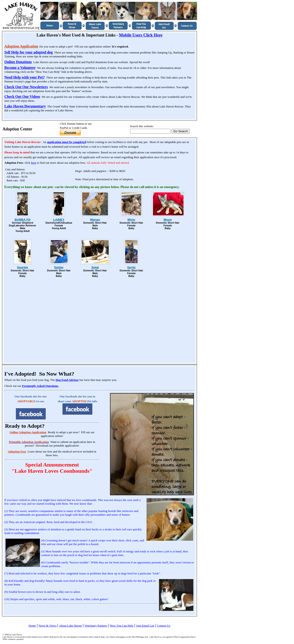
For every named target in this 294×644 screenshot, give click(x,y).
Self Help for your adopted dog (29, 52)
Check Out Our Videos (22, 97)
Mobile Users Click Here (141, 35)
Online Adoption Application (28, 432)
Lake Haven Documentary (25, 106)
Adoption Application (21, 46)
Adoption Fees (17, 451)
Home (32, 626)
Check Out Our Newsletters (26, 87)
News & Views (48, 626)
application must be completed (66, 142)
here (34, 163)
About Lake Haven (70, 626)
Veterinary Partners (96, 626)
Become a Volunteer (20, 68)
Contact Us (164, 626)
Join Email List (145, 626)
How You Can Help (122, 626)
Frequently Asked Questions (40, 386)
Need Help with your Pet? (25, 77)
